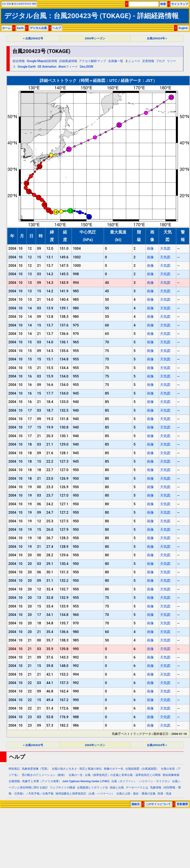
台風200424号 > (157, 38)
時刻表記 (14, 769)
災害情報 (148, 61)
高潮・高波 (164, 794)
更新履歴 (182, 804)
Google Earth (27, 67)
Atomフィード (68, 67)
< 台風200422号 (33, 38)
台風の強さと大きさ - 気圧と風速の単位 (77, 769)
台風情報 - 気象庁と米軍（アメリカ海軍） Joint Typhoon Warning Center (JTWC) (59, 781)
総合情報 (19, 61)
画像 (150, 249)
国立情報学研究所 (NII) (25, 4)
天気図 (165, 249)
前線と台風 (117, 787)
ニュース (134, 61)
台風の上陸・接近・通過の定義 (136, 794)
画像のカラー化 (114, 769)
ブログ (160, 61)
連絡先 (136, 804)
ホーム (6, 28)
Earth (20, 28)
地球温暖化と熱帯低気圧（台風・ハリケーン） (85, 794)
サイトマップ (180, 4)
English (183, 28)
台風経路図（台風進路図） (142, 769)
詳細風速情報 (68, 61)
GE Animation (47, 67)
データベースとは (137, 787)
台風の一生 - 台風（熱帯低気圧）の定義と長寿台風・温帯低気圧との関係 (115, 775)
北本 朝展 (6, 4)
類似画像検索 (171, 775)
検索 (163, 4)
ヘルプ (57, 28)
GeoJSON (87, 67)
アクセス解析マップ (93, 61)
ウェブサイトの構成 (62, 787)
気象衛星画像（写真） (36, 769)
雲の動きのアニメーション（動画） (44, 775)
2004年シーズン (95, 38)
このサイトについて (158, 804)
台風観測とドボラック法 (92, 787)
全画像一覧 (116, 61)
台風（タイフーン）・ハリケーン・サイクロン (141, 781)
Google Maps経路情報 (42, 61)
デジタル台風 (38, 28)
